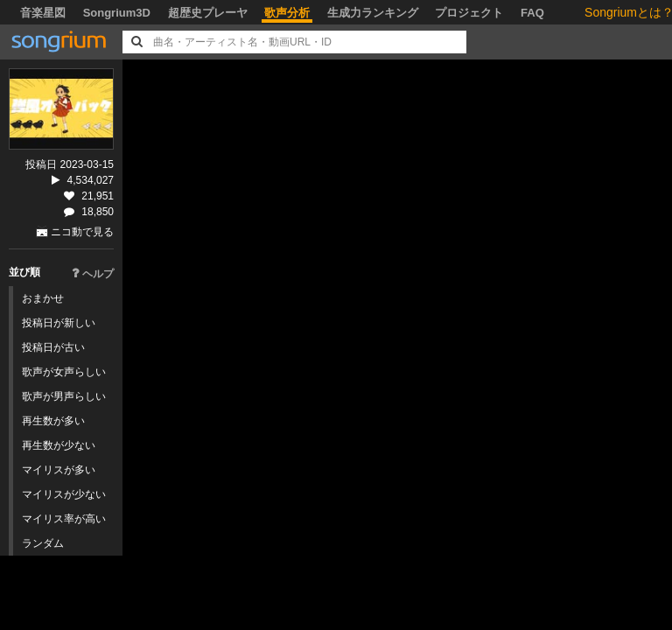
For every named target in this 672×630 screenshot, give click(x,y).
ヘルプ (93, 274)
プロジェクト (469, 13)
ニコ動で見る (82, 232)
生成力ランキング (373, 13)
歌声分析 (287, 13)
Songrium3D (117, 13)
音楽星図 (43, 13)
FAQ (532, 13)
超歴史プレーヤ (208, 13)
